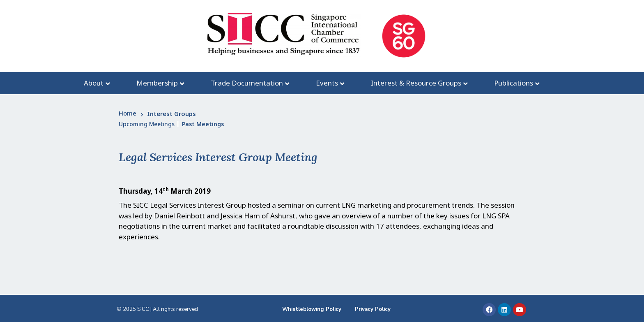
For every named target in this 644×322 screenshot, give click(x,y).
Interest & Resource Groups (416, 83)
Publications (514, 83)
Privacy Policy (373, 309)
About (94, 83)
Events (327, 83)
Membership (157, 83)
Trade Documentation (247, 83)
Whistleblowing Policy (312, 309)
